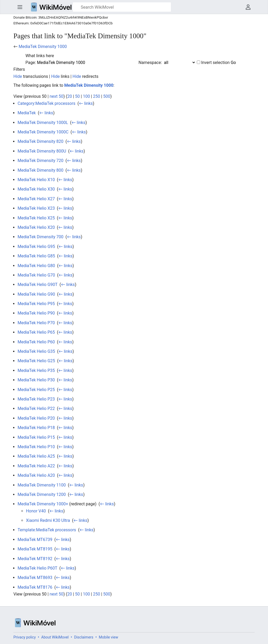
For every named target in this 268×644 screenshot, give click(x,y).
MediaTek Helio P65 (36, 332)
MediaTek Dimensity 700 (40, 237)
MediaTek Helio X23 (36, 208)
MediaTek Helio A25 (36, 456)
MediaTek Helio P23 (36, 399)
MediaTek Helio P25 (36, 390)
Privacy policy (24, 637)
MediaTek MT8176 (35, 587)
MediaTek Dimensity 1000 (43, 47)
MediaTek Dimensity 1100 (42, 485)
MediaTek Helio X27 (36, 199)
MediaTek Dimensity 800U (42, 151)
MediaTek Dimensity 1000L (43, 123)
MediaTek (27, 113)
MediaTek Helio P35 (36, 370)
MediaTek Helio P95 (36, 304)
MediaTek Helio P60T (37, 568)
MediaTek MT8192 (35, 559)
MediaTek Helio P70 (36, 323)
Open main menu (20, 7)
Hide (18, 76)
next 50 (57, 96)
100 (86, 96)
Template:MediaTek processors (47, 530)
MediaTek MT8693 (35, 578)
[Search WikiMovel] (122, 7)
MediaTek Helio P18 (36, 428)
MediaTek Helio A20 (36, 475)
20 (70, 96)
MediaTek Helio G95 (36, 247)
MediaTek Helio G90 (36, 294)
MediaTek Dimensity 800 (40, 170)
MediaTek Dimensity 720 (40, 161)
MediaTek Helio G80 (36, 266)
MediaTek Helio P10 (36, 447)
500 (107, 96)
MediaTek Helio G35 (36, 351)
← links (86, 103)
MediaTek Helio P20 (36, 418)
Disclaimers (84, 637)
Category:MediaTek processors (46, 103)
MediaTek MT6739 (35, 540)
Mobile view (109, 637)
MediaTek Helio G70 (36, 275)
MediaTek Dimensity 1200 (42, 494)
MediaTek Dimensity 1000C (43, 132)
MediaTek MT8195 (35, 549)
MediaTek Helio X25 (36, 218)
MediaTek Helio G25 (36, 361)
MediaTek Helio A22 (36, 466)
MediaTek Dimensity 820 (40, 141)
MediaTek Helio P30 (36, 380)
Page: (31, 63)
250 (96, 96)
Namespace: (150, 63)
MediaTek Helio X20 (36, 227)
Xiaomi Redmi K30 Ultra (48, 520)
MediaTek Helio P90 (36, 313)
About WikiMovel (55, 637)
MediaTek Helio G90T (37, 285)
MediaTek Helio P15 (36, 437)
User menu (248, 7)
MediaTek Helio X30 (36, 189)
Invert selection (216, 63)
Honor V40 (36, 511)
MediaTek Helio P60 (36, 342)
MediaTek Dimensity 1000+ (43, 504)
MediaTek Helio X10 (36, 180)
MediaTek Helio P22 (36, 408)
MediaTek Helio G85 (36, 256)
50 (77, 96)
